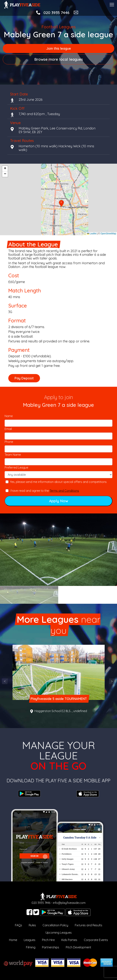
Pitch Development (78, 947)
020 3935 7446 (56, 13)
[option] (59, 550)
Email (8, 429)
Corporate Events (96, 940)
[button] (61, 204)
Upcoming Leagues (59, 933)
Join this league (59, 48)
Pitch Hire (48, 940)
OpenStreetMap (108, 234)
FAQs (19, 925)
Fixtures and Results (89, 925)
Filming (31, 947)
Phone (9, 442)
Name (9, 416)
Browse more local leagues (59, 59)
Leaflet (92, 234)
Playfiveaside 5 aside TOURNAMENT (59, 699)
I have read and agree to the (44, 491)
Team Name (13, 455)
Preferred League (16, 467)
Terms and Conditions (64, 491)
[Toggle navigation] (112, 4)
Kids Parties (69, 940)
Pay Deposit (24, 378)
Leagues (30, 940)
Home (13, 940)
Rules (32, 925)
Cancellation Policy (55, 925)
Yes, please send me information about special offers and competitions (58, 482)
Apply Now (59, 501)
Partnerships (51, 947)
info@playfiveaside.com (69, 903)
